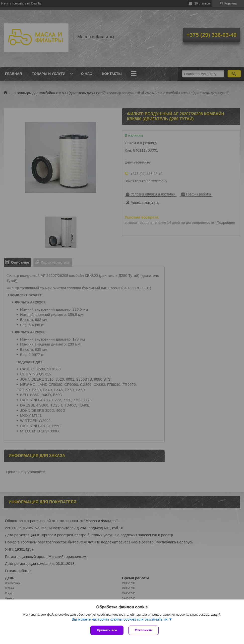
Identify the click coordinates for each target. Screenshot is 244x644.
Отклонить (144, 630)
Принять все (107, 630)
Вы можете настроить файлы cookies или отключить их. (120, 619)
